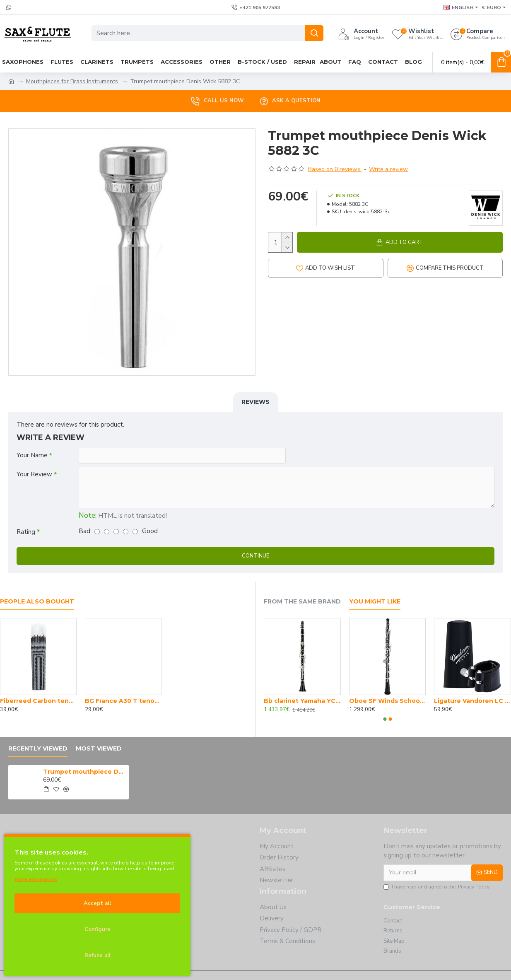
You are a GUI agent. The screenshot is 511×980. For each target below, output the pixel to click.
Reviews (256, 402)
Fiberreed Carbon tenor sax (38, 701)
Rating (26, 532)
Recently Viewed (38, 749)
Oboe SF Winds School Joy (388, 701)
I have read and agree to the (437, 887)
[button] (385, 719)
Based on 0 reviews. (335, 169)
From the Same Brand (302, 602)
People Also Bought (37, 602)
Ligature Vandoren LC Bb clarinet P (472, 701)
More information (36, 879)
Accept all (97, 903)
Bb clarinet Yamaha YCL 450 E (302, 701)
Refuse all (98, 956)
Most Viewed (99, 749)
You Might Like (375, 602)
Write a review (388, 169)
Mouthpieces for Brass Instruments (72, 81)
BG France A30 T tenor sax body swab (123, 701)
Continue (256, 556)
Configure (98, 929)
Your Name (32, 455)
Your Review (34, 474)
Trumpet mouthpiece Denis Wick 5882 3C (84, 772)
